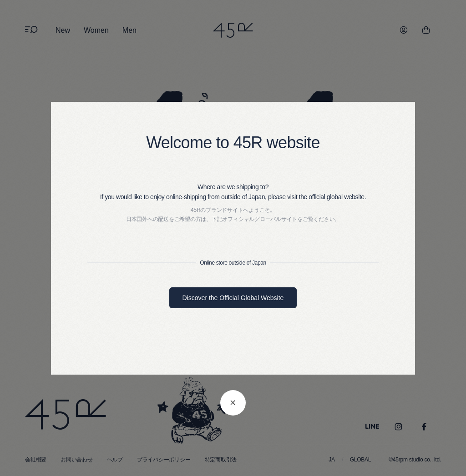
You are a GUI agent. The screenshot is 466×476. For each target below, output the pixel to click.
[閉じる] (233, 403)
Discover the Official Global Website (233, 298)
